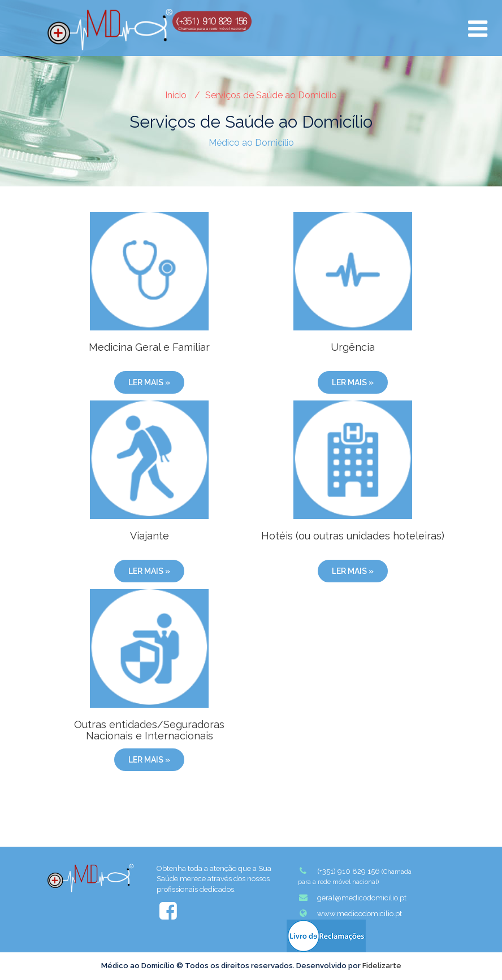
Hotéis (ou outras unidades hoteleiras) (353, 536)
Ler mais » (149, 382)
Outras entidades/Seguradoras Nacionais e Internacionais (149, 730)
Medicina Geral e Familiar (149, 347)
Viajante (150, 536)
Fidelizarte (382, 966)
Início (176, 95)
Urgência (353, 347)
